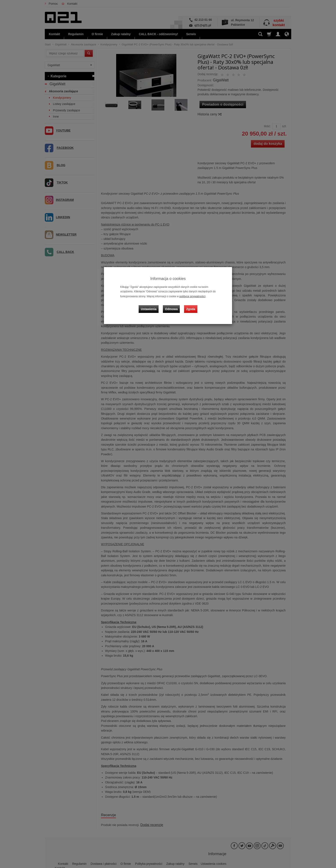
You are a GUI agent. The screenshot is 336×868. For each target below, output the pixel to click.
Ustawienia (152, 305)
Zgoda (190, 305)
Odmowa (172, 305)
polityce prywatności (191, 296)
